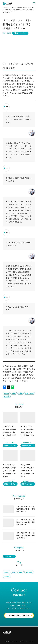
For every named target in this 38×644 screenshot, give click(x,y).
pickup (6, 393)
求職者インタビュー (20, 33)
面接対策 (7, 396)
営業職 (20, 393)
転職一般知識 (29, 393)
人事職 (14, 393)
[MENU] (34, 3)
